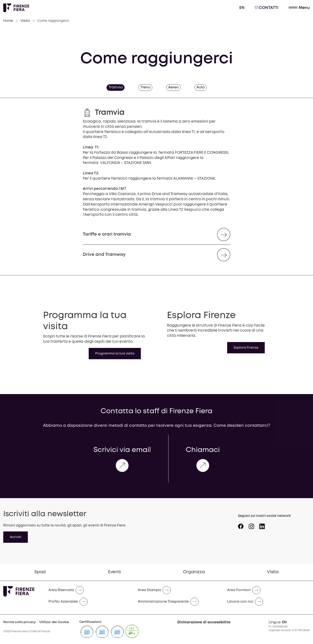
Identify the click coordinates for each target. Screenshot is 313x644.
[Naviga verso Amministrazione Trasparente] (179, 602)
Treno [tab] (145, 87)
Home (8, 21)
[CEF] (132, 634)
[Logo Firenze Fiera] (16, 8)
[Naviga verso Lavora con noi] (268, 602)
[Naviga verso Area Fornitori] (268, 590)
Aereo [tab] (173, 87)
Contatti (267, 8)
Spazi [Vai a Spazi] (40, 572)
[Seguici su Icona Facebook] (243, 525)
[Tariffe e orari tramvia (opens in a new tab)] (156, 236)
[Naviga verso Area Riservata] (90, 590)
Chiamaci (203, 459)
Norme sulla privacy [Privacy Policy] (20, 622)
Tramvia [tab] (116, 87)
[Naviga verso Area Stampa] (179, 590)
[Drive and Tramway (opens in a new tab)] (156, 255)
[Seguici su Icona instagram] (254, 525)
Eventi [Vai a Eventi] (114, 572)
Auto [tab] (201, 87)
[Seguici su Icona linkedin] (265, 525)
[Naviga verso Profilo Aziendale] (90, 602)
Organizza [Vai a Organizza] (194, 572)
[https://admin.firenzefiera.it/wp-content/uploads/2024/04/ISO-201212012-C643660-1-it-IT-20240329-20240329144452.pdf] (117, 634)
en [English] (242, 8)
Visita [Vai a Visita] (273, 572)
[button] (299, 8)
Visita (25, 21)
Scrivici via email (122, 459)
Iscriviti (16, 537)
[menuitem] (40, 572)
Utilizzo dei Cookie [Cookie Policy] (54, 622)
